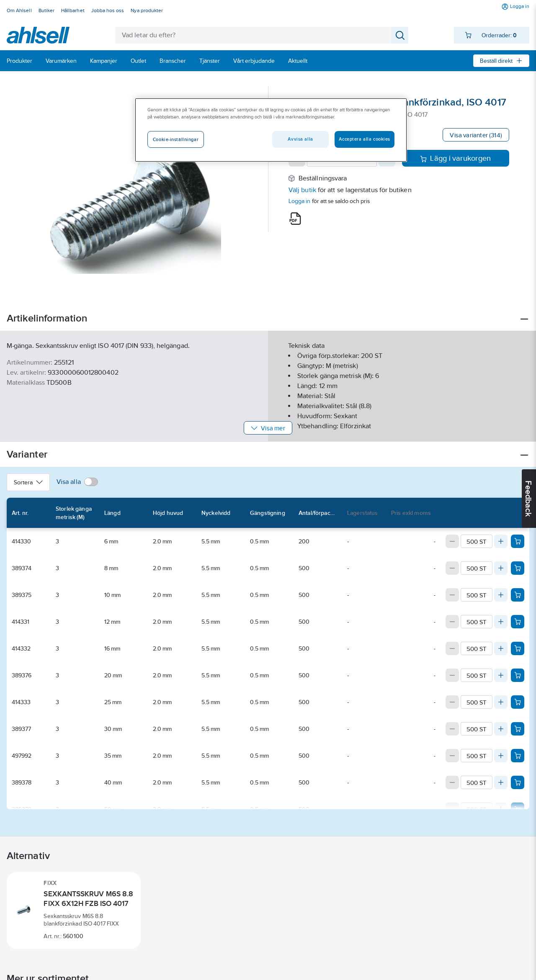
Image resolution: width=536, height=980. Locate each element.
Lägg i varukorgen (455, 158)
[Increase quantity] (501, 541)
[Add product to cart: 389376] (518, 675)
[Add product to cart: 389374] (518, 568)
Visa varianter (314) (476, 135)
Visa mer (268, 428)
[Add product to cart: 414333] (518, 702)
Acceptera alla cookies (365, 139)
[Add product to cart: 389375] (518, 595)
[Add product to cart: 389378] (518, 782)
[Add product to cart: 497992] (518, 756)
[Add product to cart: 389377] (518, 729)
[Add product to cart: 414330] (518, 541)
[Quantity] (477, 541)
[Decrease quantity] (452, 541)
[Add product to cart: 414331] (518, 622)
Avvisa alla (300, 139)
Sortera (28, 482)
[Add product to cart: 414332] (518, 648)
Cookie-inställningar (176, 139)
